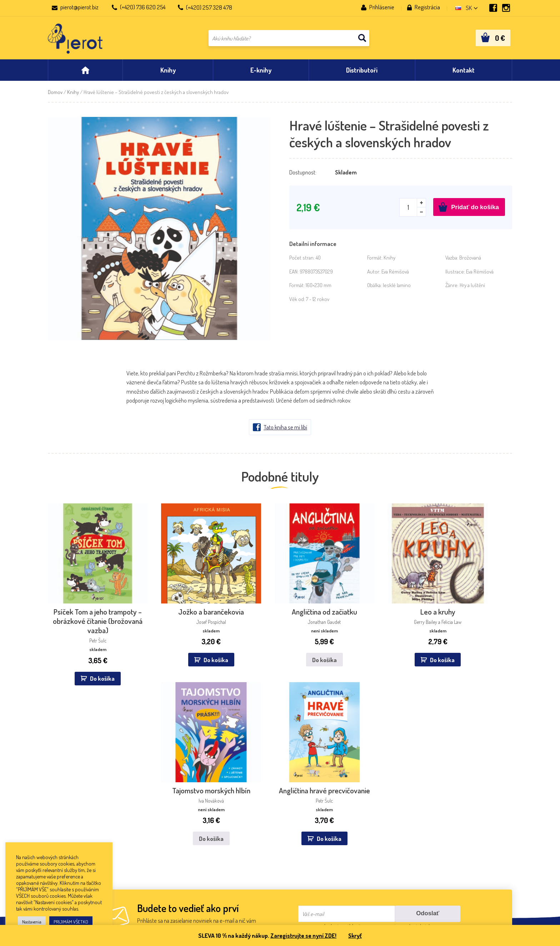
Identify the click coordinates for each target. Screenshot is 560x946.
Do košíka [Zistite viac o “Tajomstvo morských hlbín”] (401, 635)
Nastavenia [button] (32, 922)
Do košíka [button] (84, 654)
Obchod (57, 841)
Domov (55, 96)
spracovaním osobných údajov (405, 741)
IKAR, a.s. (152, 811)
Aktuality (58, 831)
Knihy (73, 96)
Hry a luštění (472, 289)
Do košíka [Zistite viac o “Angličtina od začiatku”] (240, 635)
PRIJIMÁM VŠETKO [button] (71, 922)
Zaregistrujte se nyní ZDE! (303, 935)
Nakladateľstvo (65, 821)
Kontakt (57, 811)
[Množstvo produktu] (413, 211)
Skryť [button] (356, 935)
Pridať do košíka (475, 211)
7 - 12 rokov (318, 303)
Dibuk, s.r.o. (249, 811)
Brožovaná (470, 261)
